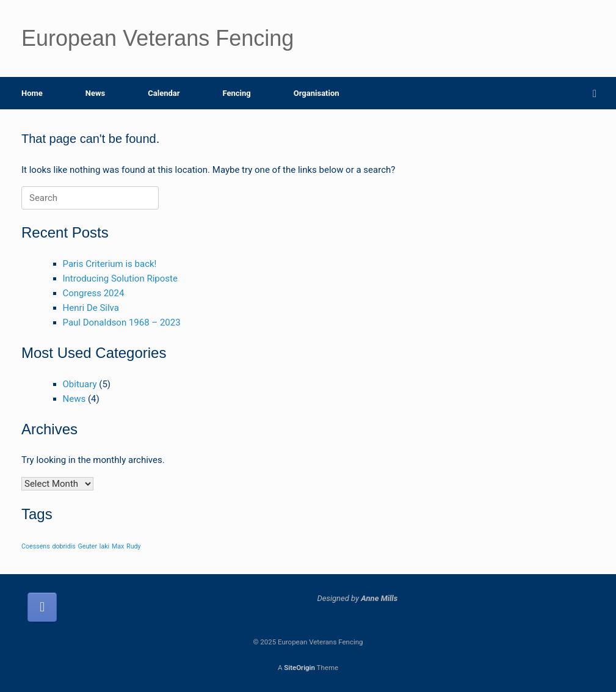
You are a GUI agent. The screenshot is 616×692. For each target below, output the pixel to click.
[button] (598, 93)
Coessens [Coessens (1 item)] (36, 546)
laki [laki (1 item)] (104, 546)
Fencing (236, 93)
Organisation (317, 93)
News (95, 93)
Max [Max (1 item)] (118, 546)
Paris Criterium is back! (110, 264)
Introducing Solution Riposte (120, 279)
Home (32, 93)
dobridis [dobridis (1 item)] (63, 546)
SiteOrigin (299, 668)
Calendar (164, 93)
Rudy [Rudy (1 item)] (134, 546)
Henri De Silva (91, 308)
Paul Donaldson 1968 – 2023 (122, 322)
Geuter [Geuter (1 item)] (88, 546)
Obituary (80, 384)
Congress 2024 (94, 293)
